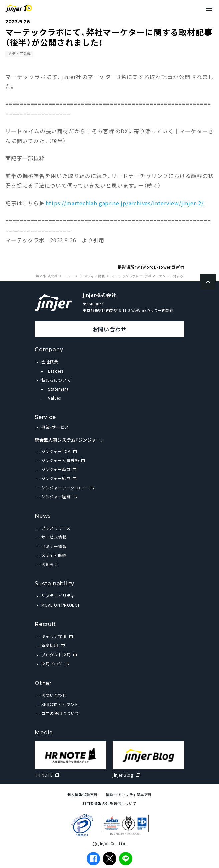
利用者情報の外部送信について (109, 803)
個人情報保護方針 (82, 794)
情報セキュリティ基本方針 (129, 794)
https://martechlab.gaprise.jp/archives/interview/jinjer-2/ (125, 203)
